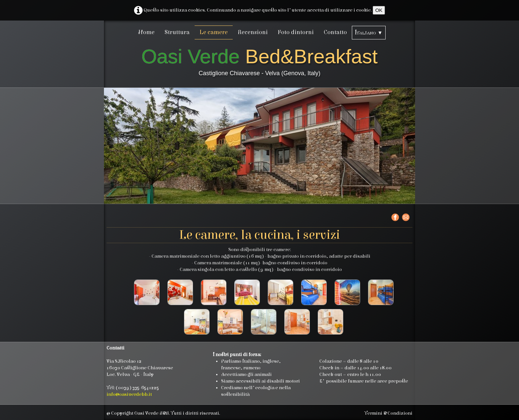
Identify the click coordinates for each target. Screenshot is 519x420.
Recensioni (253, 32)
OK (379, 10)
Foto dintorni (296, 32)
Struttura (177, 32)
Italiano (369, 33)
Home (146, 32)
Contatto (335, 32)
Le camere (214, 32)
